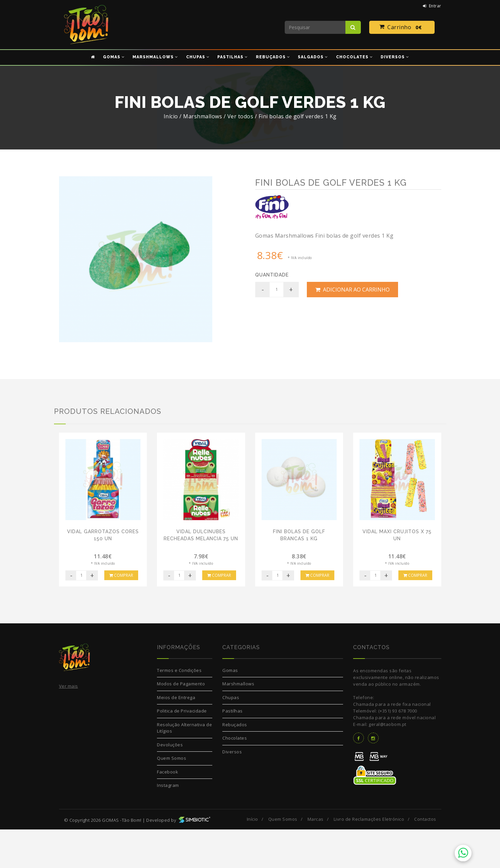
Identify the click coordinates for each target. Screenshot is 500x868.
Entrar (432, 6)
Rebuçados (235, 763)
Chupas (231, 736)
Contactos (425, 858)
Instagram (168, 824)
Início (171, 116)
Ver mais (69, 725)
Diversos (232, 790)
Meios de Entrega (176, 736)
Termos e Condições (179, 709)
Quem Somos (172, 797)
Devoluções (170, 783)
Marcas (316, 858)
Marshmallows (238, 723)
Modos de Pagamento (181, 723)
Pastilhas (233, 750)
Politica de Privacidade (182, 750)
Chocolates (235, 777)
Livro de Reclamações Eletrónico (369, 858)
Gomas (230, 709)
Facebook (168, 810)
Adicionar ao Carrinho (352, 290)
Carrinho (402, 27)
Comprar (121, 614)
